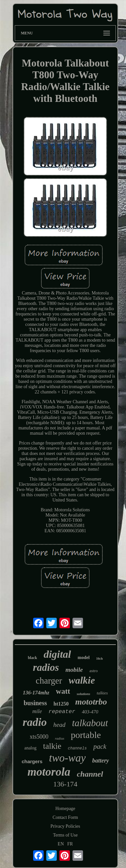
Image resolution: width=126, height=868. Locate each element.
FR (70, 844)
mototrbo (91, 702)
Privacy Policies (65, 826)
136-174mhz (36, 693)
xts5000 (39, 737)
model (84, 658)
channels (77, 748)
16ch (99, 659)
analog (30, 748)
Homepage (65, 809)
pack (100, 746)
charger (49, 681)
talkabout (90, 723)
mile (37, 711)
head (60, 725)
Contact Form (65, 817)
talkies (102, 693)
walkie (82, 680)
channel (90, 774)
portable (86, 735)
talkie (52, 746)
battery (101, 761)
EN (61, 844)
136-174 (65, 784)
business (35, 703)
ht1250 (61, 704)
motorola (49, 772)
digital (57, 654)
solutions (84, 694)
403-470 (90, 712)
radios (46, 667)
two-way (67, 758)
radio (35, 722)
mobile (74, 670)
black (32, 658)
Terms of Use (65, 835)
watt (63, 691)
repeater (62, 712)
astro (93, 671)
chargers (32, 761)
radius (60, 738)
